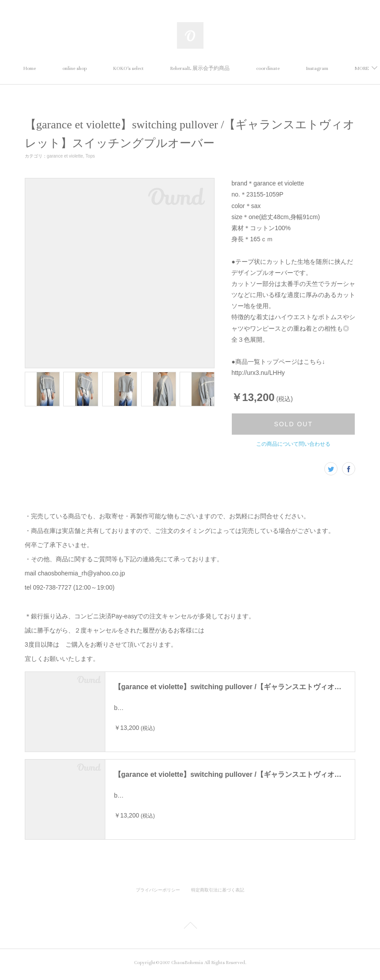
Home (69, 68)
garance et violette (65, 156)
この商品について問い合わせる (293, 444)
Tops (90, 156)
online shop (114, 68)
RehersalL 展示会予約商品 (239, 68)
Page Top (190, 930)
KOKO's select (168, 68)
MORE (302, 68)
